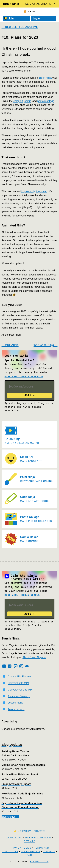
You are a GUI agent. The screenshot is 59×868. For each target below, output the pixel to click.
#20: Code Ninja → (45, 345)
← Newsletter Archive (20, 27)
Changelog (14, 838)
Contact (49, 851)
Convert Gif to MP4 (19, 683)
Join (9, 18)
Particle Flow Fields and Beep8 (20, 774)
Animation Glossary (19, 696)
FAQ (29, 855)
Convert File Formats (20, 677)
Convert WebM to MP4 (21, 690)
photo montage (46, 101)
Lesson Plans (15, 703)
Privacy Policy (21, 848)
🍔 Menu (29, 12)
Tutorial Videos (16, 709)
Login (36, 18)
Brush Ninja (11, 4)
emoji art (18, 101)
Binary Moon (39, 862)
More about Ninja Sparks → (24, 377)
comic (28, 101)
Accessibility (31, 851)
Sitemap (29, 841)
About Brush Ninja (38, 838)
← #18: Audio (10, 345)
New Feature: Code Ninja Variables (22, 794)
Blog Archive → (10, 817)
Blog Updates (12, 745)
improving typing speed (34, 191)
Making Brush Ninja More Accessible (24, 765)
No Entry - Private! (31, 831)
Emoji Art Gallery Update (16, 784)
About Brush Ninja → (34, 657)
